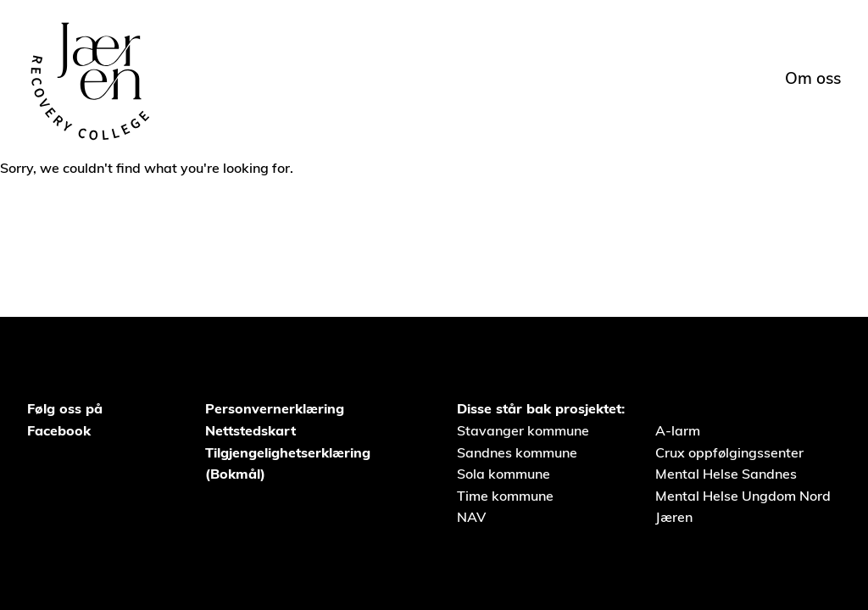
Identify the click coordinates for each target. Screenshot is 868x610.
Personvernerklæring (275, 408)
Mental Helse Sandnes (726, 474)
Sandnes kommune (517, 452)
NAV (471, 517)
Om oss (813, 78)
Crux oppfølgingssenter (729, 452)
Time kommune (505, 496)
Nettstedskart (250, 430)
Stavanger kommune (523, 430)
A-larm (678, 430)
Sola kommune (504, 474)
